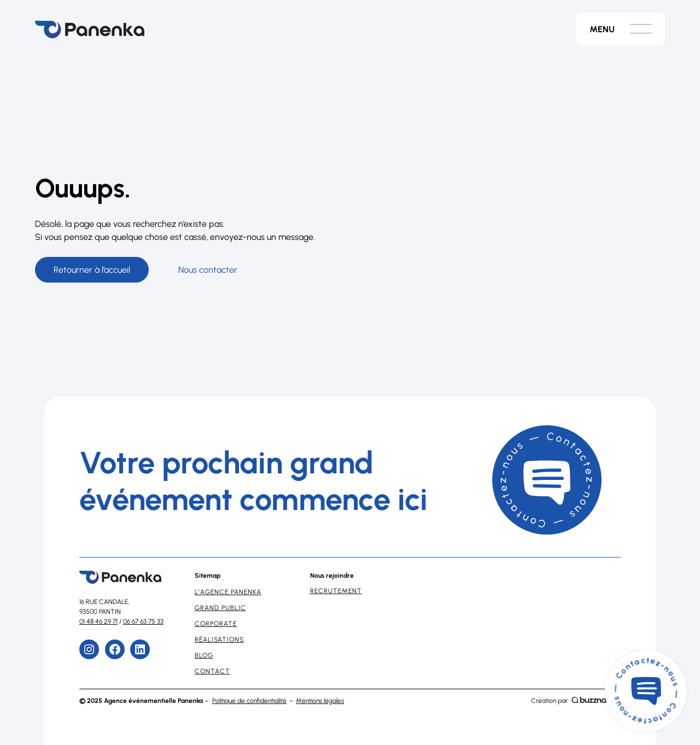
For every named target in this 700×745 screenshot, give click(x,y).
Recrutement (336, 591)
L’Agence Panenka (228, 592)
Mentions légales (320, 701)
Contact (212, 671)
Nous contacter (208, 270)
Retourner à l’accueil (92, 270)
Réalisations (219, 640)
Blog (204, 655)
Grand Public (220, 608)
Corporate (216, 624)
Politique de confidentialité (249, 701)
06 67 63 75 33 (143, 621)
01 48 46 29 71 (98, 621)
